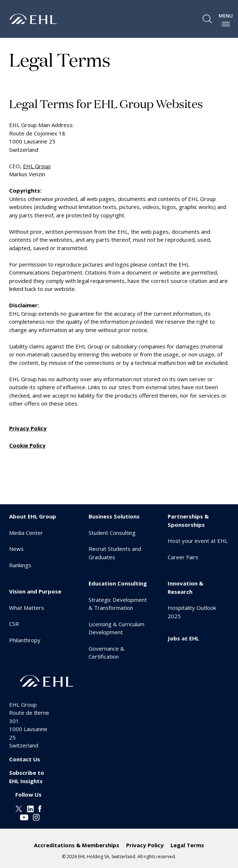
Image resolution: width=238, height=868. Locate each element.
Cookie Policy (27, 445)
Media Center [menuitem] (26, 533)
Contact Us (25, 759)
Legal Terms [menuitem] (187, 845)
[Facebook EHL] (40, 808)
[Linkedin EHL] (30, 808)
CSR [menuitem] (14, 624)
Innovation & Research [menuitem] (186, 587)
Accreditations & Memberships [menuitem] (77, 845)
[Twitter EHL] (19, 808)
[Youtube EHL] (24, 816)
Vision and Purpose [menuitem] (35, 591)
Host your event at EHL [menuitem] (198, 541)
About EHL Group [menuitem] (33, 516)
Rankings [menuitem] (20, 565)
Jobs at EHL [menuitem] (183, 638)
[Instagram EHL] (36, 816)
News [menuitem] (16, 549)
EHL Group (37, 166)
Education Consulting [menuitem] (118, 583)
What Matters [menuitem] (27, 608)
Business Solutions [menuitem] (114, 516)
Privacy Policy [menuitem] (145, 845)
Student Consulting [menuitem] (112, 533)
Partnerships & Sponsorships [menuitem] (188, 520)
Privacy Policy (28, 428)
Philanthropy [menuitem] (25, 640)
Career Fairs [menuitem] (183, 557)
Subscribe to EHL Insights (27, 777)
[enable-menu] (226, 24)
